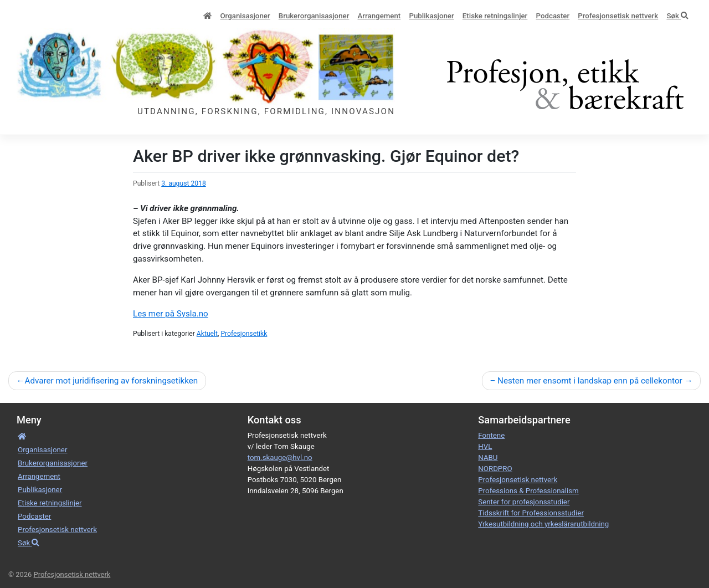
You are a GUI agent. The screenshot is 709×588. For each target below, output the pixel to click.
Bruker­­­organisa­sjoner (314, 16)
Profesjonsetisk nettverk (618, 16)
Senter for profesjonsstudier (524, 502)
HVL (485, 446)
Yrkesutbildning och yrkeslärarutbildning (543, 524)
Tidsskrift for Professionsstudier (531, 513)
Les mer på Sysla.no (171, 314)
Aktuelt (207, 334)
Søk (677, 16)
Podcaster (553, 16)
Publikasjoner (431, 16)
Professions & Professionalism (528, 491)
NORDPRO (495, 469)
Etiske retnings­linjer (495, 16)
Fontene (491, 435)
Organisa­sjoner (245, 16)
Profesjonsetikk (244, 334)
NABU (488, 457)
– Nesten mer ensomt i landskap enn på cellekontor (586, 381)
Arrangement (379, 16)
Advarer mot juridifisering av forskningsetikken (111, 381)
